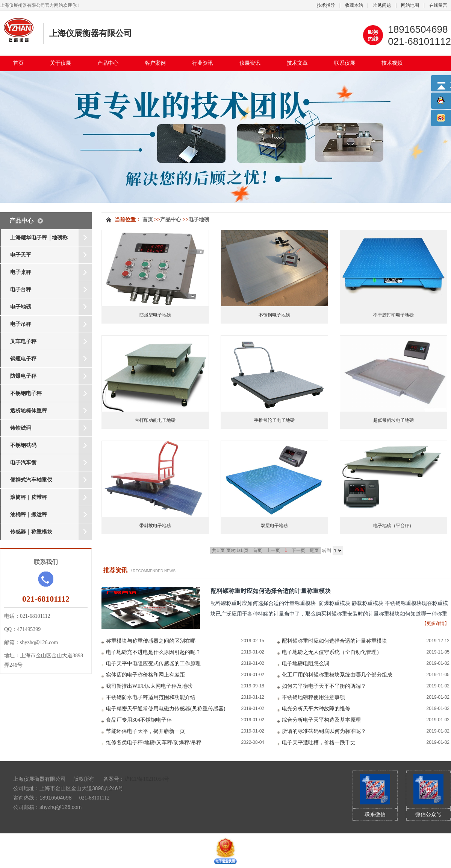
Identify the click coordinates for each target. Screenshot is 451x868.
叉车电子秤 (23, 341)
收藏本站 (354, 5)
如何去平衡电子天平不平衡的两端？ (324, 686)
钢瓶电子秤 (23, 359)
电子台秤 (21, 290)
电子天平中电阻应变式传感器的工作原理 (153, 664)
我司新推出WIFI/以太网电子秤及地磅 (149, 686)
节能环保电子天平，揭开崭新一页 (145, 731)
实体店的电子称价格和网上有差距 (145, 675)
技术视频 (392, 63)
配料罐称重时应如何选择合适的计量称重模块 (271, 591)
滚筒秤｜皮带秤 (29, 497)
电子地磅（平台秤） (393, 526)
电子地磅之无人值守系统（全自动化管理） (332, 652)
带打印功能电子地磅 (155, 420)
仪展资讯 (250, 63)
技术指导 (326, 5)
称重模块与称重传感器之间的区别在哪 (151, 641)
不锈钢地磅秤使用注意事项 (313, 697)
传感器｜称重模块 (31, 532)
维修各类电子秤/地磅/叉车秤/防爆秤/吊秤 (154, 743)
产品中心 (108, 63)
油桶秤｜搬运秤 (29, 515)
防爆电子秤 (23, 376)
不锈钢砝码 (23, 445)
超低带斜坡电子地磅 (393, 420)
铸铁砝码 (21, 428)
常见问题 (382, 5)
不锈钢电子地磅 (274, 315)
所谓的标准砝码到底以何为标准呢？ (324, 731)
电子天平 (21, 255)
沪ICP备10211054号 (147, 779)
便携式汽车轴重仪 (31, 480)
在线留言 (438, 5)
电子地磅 (21, 307)
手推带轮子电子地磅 (274, 420)
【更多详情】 (436, 623)
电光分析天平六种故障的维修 (316, 709)
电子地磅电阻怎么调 (306, 664)
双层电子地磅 (274, 526)
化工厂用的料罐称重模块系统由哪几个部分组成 (337, 675)
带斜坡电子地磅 (155, 526)
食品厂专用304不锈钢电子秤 (139, 720)
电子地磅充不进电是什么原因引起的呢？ (153, 652)
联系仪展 (345, 63)
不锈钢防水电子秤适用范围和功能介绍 (151, 697)
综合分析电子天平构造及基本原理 (321, 720)
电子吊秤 (21, 324)
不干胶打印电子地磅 (393, 315)
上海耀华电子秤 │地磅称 (39, 238)
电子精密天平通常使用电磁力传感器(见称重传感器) (166, 709)
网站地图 (410, 5)
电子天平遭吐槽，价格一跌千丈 (319, 743)
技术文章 (297, 63)
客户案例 (155, 63)
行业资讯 (203, 63)
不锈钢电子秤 (26, 393)
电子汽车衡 (23, 463)
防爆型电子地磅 (155, 315)
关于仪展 (61, 63)
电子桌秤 (21, 272)
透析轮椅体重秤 (29, 411)
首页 (18, 63)
